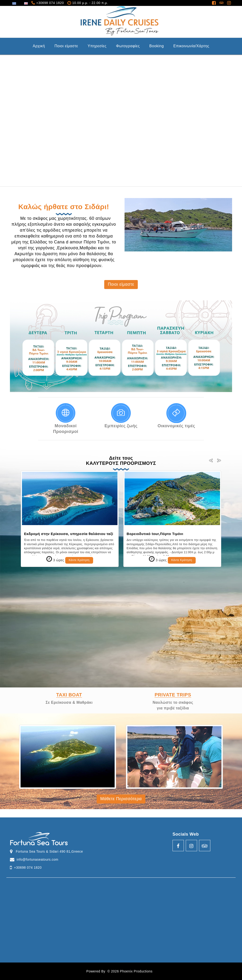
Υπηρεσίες (97, 46)
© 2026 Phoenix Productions (130, 971)
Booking (157, 46)
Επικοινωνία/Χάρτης (191, 46)
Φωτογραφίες (128, 46)
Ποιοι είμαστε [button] (121, 284)
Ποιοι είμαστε (66, 46)
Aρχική (39, 46)
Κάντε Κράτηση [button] (79, 560)
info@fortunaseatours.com (37, 859)
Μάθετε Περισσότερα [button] (121, 799)
